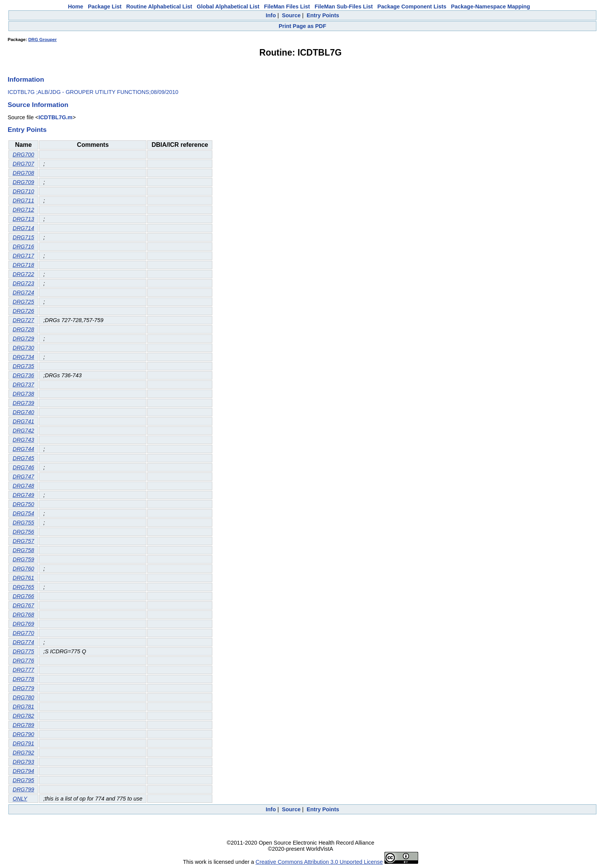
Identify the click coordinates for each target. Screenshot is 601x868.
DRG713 (23, 219)
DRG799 (23, 789)
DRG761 (23, 578)
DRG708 (23, 173)
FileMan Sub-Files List (344, 7)
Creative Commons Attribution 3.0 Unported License (319, 862)
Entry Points (323, 15)
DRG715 (23, 237)
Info (271, 15)
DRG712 (23, 210)
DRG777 (23, 670)
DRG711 (23, 201)
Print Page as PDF (302, 26)
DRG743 (23, 440)
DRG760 (23, 569)
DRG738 (23, 394)
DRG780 (23, 697)
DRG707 (23, 164)
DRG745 (23, 458)
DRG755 (23, 523)
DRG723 (23, 283)
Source (291, 15)
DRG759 (23, 559)
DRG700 (23, 155)
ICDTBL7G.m (55, 117)
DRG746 (23, 467)
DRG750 (23, 504)
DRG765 (23, 587)
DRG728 (23, 329)
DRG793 (23, 762)
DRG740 (23, 412)
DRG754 (23, 513)
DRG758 (23, 550)
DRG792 (23, 753)
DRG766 (23, 596)
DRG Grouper (43, 39)
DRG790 (23, 734)
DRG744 (23, 449)
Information (26, 79)
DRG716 (23, 247)
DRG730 (23, 348)
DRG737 (23, 385)
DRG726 (23, 311)
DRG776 (23, 661)
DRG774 (23, 642)
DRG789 (23, 725)
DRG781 (23, 707)
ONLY (20, 799)
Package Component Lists (412, 7)
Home (76, 7)
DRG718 (23, 265)
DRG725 (23, 302)
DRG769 (23, 624)
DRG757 (23, 541)
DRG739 (23, 403)
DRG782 (23, 716)
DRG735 (23, 366)
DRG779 (23, 688)
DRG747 (23, 477)
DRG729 (23, 339)
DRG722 (23, 274)
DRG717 (23, 256)
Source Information (38, 105)
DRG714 (23, 228)
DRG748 (23, 486)
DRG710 (23, 191)
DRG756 (23, 532)
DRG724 (23, 293)
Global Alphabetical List (228, 7)
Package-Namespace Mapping (491, 7)
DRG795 (23, 780)
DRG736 (23, 375)
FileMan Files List (287, 7)
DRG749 (23, 495)
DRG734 (23, 357)
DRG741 (23, 421)
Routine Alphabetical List (159, 7)
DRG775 (23, 651)
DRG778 (23, 679)
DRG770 (23, 633)
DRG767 (23, 605)
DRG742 (23, 431)
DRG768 (23, 615)
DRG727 (23, 320)
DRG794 (23, 771)
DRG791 (23, 743)
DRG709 (23, 182)
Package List (105, 7)
